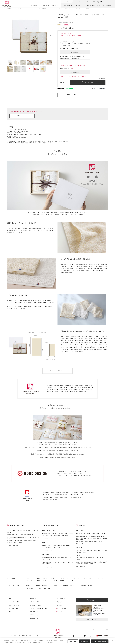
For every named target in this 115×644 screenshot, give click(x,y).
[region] (57, 641)
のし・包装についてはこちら (21, 116)
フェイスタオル (64, 578)
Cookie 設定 (36, 636)
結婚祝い (28, 586)
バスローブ (29, 581)
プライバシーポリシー (12, 636)
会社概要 (59, 605)
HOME (4, 9)
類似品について (61, 602)
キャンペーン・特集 (14, 602)
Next (49, 36)
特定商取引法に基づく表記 (25, 636)
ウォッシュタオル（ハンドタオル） (45, 578)
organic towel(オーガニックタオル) (32, 9)
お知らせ (54, 5)
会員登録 (87, 2)
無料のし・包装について (94, 5)
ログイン (78, 2)
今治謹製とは (35, 5)
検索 (94, 2)
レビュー (11, 612)
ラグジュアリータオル (43, 581)
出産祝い (55, 586)
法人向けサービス (108, 5)
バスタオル (76, 578)
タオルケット (88, 578)
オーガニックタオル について (57, 371)
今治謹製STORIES (14, 608)
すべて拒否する (85, 641)
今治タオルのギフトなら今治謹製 (100, 630)
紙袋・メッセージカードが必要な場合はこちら (73, 35)
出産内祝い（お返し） (68, 586)
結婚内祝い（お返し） (42, 586)
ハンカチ (28, 578)
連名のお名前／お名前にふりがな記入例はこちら (73, 65)
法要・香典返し (30, 589)
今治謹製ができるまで (35, 605)
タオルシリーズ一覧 (14, 605)
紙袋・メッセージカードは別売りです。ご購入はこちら (75, 77)
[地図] (94, 612)
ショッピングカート (62, 608)
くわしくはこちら (13, 545)
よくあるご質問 (34, 618)
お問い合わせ (103, 2)
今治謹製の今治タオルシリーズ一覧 (15, 9)
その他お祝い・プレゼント (87, 586)
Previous (11, 36)
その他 (71, 581)
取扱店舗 (45, 5)
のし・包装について (66, 34)
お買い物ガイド (79, 5)
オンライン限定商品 (59, 581)
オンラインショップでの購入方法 (38, 608)
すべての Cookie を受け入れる (100, 641)
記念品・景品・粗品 (45, 589)
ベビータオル (100, 578)
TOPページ (12, 599)
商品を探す (67, 5)
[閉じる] (112, 641)
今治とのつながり (34, 602)
